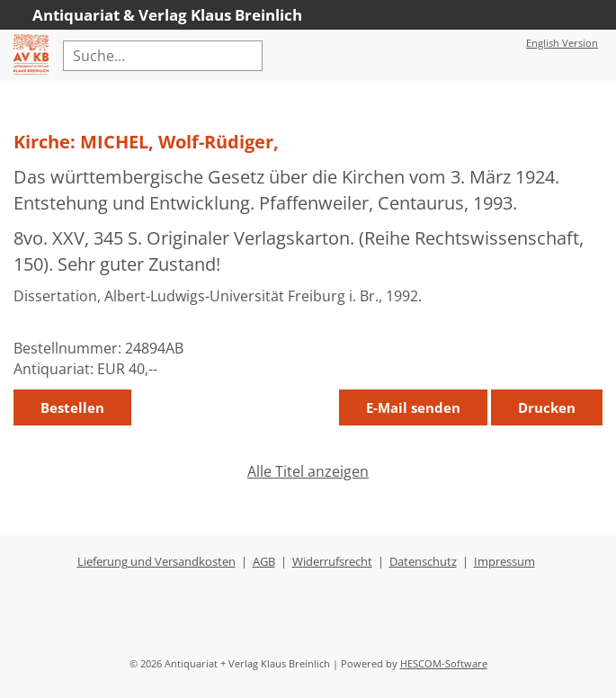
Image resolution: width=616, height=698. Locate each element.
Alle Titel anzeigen (308, 471)
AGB (264, 561)
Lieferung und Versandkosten (156, 561)
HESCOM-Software (444, 663)
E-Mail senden (413, 407)
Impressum (504, 561)
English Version (562, 43)
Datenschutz (423, 561)
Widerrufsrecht (332, 561)
